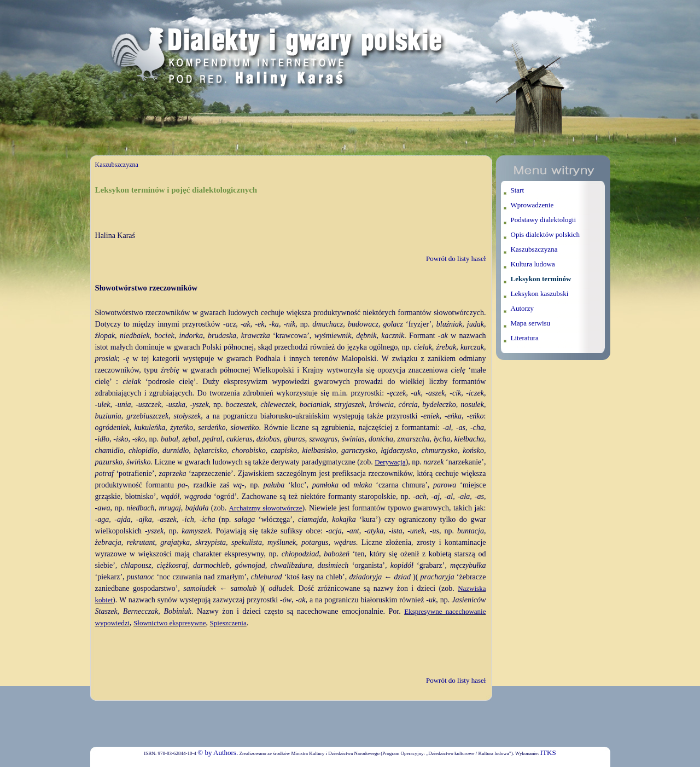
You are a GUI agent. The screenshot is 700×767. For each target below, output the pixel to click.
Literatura (525, 338)
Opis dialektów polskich (545, 234)
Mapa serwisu (531, 323)
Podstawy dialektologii (544, 220)
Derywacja (390, 462)
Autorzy (523, 308)
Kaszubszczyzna (117, 165)
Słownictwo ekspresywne (170, 623)
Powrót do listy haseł (456, 258)
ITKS (548, 753)
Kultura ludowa (533, 264)
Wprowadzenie (532, 205)
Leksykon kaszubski (540, 294)
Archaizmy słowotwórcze (266, 508)
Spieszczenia (228, 623)
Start (518, 190)
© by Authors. (218, 753)
